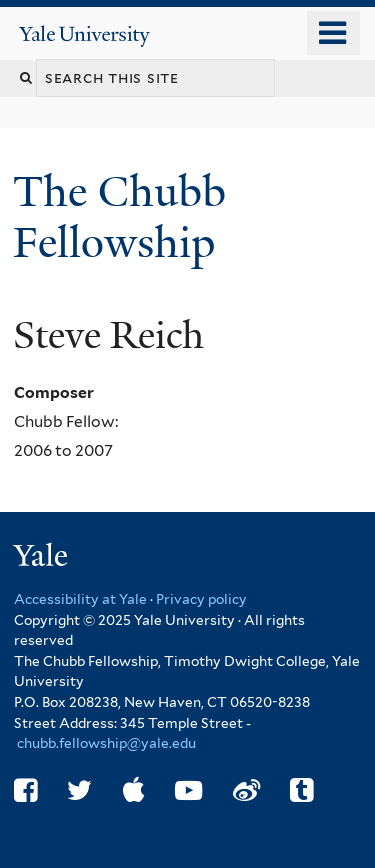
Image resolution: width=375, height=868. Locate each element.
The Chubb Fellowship (119, 216)
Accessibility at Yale (80, 599)
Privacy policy (201, 599)
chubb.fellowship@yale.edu (106, 743)
